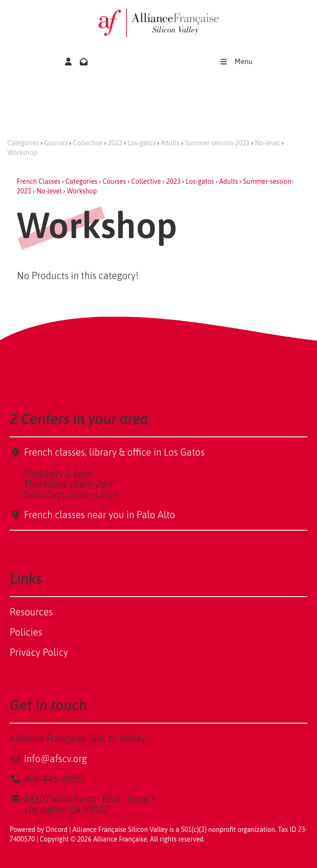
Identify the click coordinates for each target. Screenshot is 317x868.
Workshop (22, 153)
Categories (23, 143)
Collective (88, 143)
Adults (170, 143)
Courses (56, 143)
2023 (115, 143)
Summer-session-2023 (217, 143)
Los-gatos (141, 143)
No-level (267, 143)
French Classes (38, 181)
